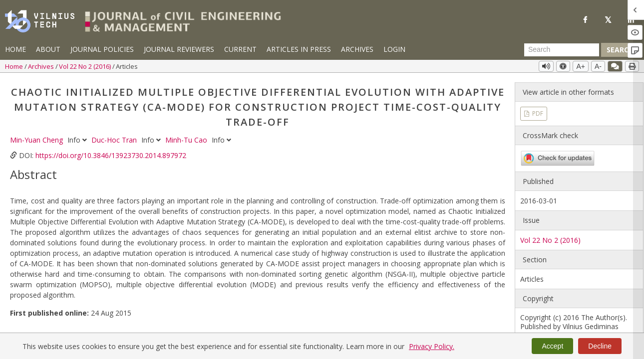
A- (598, 66)
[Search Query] (562, 50)
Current (240, 49)
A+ (581, 66)
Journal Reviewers (179, 49)
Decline (600, 346)
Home (15, 49)
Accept (552, 346)
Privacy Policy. (432, 346)
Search (620, 50)
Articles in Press (299, 49)
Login (394, 49)
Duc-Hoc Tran (115, 140)
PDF (537, 113)
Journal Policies (102, 49)
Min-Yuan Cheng (37, 140)
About (48, 49)
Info (78, 140)
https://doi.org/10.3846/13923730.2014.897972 (111, 155)
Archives (357, 49)
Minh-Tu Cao (187, 140)
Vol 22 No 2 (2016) (86, 66)
